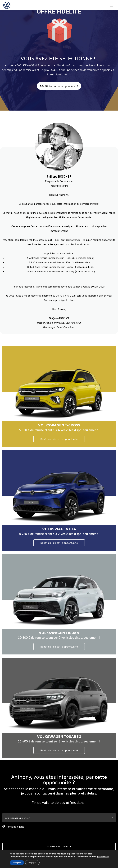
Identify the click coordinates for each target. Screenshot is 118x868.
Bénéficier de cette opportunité (59, 439)
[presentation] (59, 834)
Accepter (17, 863)
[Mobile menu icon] (112, 5)
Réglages (32, 863)
